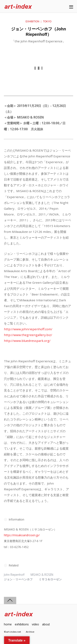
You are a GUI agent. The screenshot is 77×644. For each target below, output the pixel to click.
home (8, 624)
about (46, 624)
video (35, 624)
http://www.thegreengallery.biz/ (28, 335)
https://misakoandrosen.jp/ (22, 535)
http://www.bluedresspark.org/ (27, 341)
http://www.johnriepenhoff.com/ (28, 329)
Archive (30, 632)
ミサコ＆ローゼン (50, 579)
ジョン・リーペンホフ (18, 579)
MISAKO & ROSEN (42, 575)
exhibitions (22, 624)
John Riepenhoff (14, 575)
